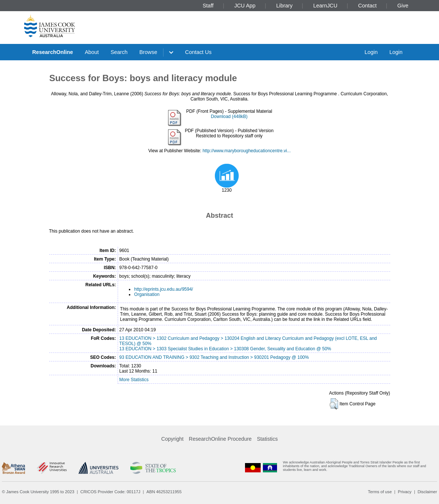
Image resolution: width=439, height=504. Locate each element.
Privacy (405, 492)
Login (371, 52)
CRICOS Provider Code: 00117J (110, 492)
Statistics (267, 439)
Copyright (172, 439)
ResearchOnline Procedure (220, 439)
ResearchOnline (53, 52)
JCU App (245, 6)
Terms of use (380, 492)
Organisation (147, 294)
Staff (208, 6)
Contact (368, 6)
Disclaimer (427, 492)
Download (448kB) (229, 117)
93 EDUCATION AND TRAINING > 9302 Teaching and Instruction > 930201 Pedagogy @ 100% (214, 357)
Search (119, 52)
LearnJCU (325, 6)
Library (284, 6)
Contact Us (198, 52)
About (92, 52)
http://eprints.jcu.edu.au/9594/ (163, 289)
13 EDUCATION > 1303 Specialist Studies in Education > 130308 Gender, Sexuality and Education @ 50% (225, 349)
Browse (148, 52)
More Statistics (134, 380)
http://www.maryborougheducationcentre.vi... (247, 151)
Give (403, 6)
